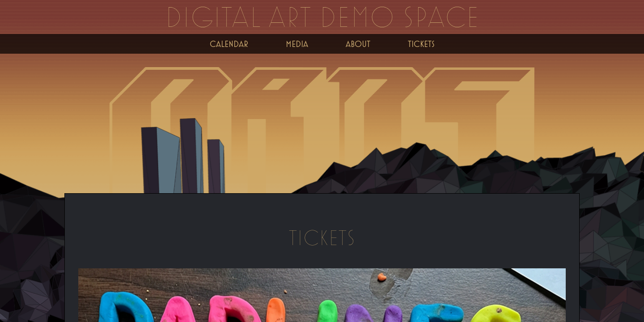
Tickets (421, 44)
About (358, 44)
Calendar (229, 44)
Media (297, 44)
